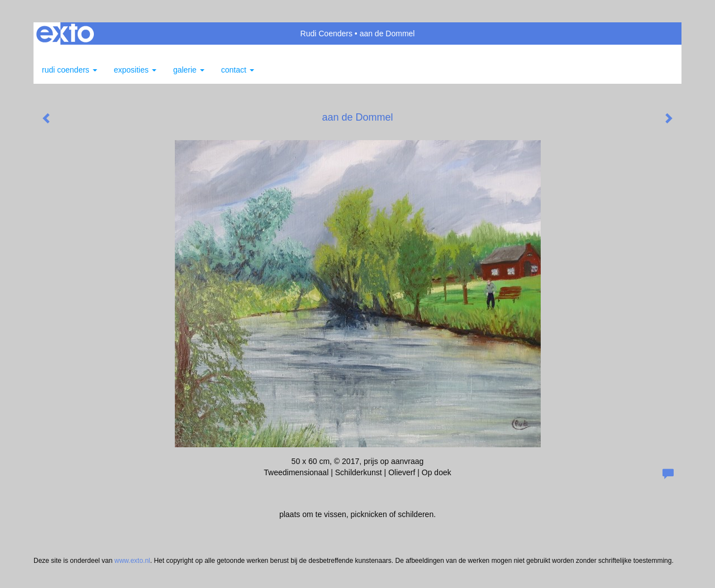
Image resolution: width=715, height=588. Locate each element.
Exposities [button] (135, 70)
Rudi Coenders (326, 34)
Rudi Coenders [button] (70, 70)
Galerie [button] (189, 70)
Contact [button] (238, 70)
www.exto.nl (132, 561)
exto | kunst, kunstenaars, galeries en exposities (65, 34)
